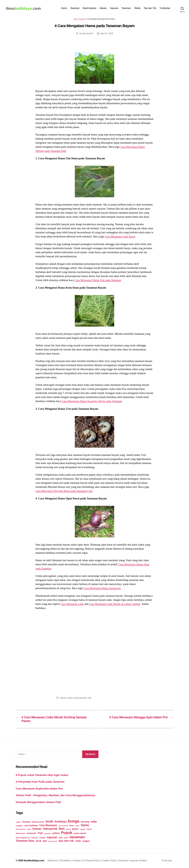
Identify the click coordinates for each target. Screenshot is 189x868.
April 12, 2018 (107, 33)
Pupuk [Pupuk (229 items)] (67, 833)
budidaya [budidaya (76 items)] (61, 822)
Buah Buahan (90, 8)
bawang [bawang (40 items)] (26, 822)
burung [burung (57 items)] (85, 822)
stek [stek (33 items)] (61, 838)
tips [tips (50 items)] (45, 841)
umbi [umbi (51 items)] (78, 841)
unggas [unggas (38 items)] (86, 841)
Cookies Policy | (110, 861)
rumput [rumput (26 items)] (42, 838)
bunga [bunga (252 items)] (74, 821)
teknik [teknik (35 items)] (39, 841)
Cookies (143, 861)
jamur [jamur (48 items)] (75, 829)
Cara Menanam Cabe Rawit (120, 236)
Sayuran (114, 8)
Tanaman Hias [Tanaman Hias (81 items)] (25, 841)
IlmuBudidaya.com (34, 861)
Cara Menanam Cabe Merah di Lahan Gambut (115, 604)
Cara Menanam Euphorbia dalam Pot (39, 788)
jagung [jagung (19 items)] (68, 829)
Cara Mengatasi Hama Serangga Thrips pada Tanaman (92, 401)
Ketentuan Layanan (128, 861)
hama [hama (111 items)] (85, 825)
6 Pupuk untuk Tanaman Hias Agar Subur (42, 775)
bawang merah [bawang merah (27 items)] (38, 822)
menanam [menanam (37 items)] (31, 833)
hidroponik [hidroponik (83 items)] (50, 829)
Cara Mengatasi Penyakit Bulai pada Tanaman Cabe (64, 491)
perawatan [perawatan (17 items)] (48, 833)
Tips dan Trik (150, 8)
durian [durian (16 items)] (77, 826)
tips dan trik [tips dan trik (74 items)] (66, 841)
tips (90, 698)
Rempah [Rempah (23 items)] (35, 838)
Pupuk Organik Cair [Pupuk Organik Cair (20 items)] (23, 838)
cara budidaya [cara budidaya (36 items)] (31, 825)
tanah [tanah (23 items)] (66, 838)
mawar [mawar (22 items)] (89, 829)
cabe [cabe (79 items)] (94, 822)
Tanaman (75, 8)
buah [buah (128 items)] (49, 821)
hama (70, 698)
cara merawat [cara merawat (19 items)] (63, 826)
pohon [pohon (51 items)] (56, 833)
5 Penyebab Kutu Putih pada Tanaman (40, 782)
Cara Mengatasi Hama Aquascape (102, 588)
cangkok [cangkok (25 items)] (19, 826)
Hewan (103, 8)
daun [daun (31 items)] (72, 825)
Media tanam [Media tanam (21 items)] (20, 833)
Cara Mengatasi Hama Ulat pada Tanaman (98, 280)
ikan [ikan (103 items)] (62, 829)
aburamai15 (88, 33)
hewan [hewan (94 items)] (37, 829)
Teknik (137, 8)
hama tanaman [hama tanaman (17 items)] (21, 829)
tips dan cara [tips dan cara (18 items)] (53, 841)
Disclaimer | (66, 861)
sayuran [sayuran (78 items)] (52, 837)
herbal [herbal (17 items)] (29, 829)
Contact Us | (79, 861)
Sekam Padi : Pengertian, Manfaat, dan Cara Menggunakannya (55, 795)
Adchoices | (54, 861)
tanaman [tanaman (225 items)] (77, 837)
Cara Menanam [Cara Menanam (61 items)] (48, 825)
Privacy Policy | (93, 861)
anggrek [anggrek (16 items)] (18, 822)
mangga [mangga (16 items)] (82, 829)
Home (64, 8)
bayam (63, 698)
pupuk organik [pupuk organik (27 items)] (80, 833)
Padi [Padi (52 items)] (40, 833)
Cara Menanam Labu (72, 604)
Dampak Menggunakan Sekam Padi (38, 802)
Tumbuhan (165, 8)
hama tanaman (80, 698)
